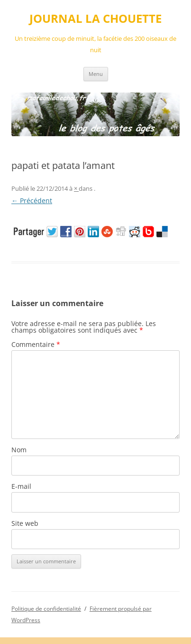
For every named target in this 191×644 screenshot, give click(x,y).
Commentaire (36, 344)
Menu (96, 74)
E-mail (21, 486)
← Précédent (32, 201)
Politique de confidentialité (46, 609)
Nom (19, 450)
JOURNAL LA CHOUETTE (95, 19)
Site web (25, 523)
